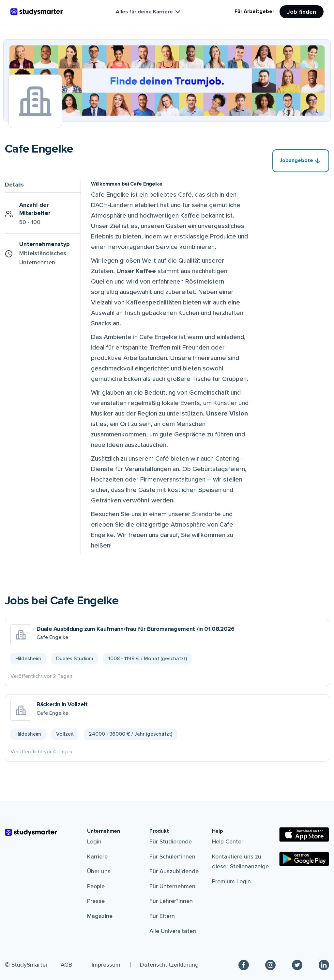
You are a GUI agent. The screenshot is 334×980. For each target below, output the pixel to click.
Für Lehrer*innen (171, 901)
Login (94, 841)
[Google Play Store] (304, 859)
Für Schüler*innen (172, 857)
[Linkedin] (324, 965)
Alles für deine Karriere (149, 12)
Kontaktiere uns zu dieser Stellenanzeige (240, 862)
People (96, 886)
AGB (66, 965)
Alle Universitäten (173, 931)
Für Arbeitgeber (254, 11)
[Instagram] (270, 965)
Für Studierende (171, 841)
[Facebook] (244, 965)
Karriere (97, 857)
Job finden (302, 12)
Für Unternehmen (172, 886)
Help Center (228, 841)
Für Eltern (162, 916)
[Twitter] (297, 965)
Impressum (106, 965)
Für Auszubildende (174, 871)
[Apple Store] (304, 834)
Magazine (100, 916)
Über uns (99, 871)
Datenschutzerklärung (169, 965)
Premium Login (231, 881)
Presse (96, 901)
